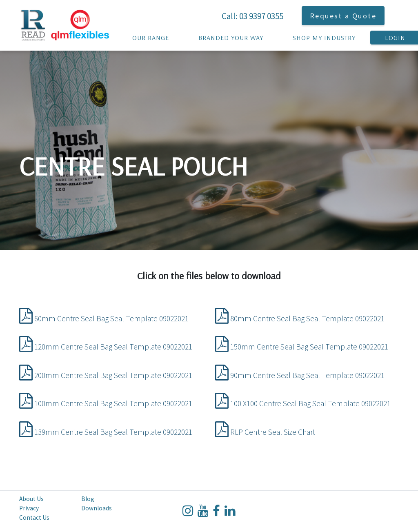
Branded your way (231, 35)
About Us (31, 499)
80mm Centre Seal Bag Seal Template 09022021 (300, 318)
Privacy (29, 508)
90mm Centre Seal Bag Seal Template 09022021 (300, 375)
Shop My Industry (324, 35)
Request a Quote (343, 16)
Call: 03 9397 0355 (252, 16)
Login (395, 35)
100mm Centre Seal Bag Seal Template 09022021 (106, 403)
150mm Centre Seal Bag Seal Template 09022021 (302, 347)
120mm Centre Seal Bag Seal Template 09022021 (106, 347)
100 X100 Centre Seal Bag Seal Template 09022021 (303, 403)
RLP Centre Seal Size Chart (265, 432)
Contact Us (34, 518)
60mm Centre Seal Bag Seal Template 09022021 (104, 318)
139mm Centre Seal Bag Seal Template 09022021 (106, 432)
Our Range (151, 35)
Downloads (97, 508)
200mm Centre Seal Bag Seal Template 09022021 (106, 375)
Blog (88, 499)
